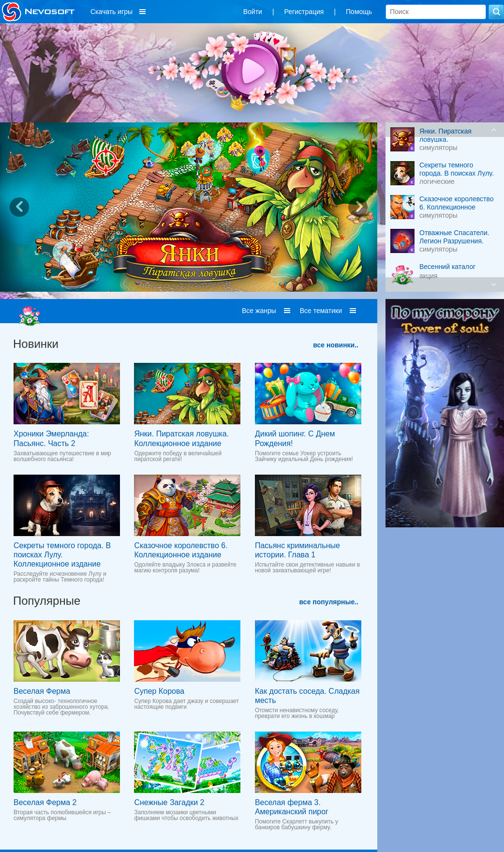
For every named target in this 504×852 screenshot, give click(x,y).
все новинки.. (336, 345)
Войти (253, 12)
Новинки (36, 344)
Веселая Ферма (42, 691)
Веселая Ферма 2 (45, 802)
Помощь (359, 12)
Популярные (47, 601)
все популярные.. (329, 602)
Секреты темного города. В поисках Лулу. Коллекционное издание (62, 555)
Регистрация (304, 12)
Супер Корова (159, 691)
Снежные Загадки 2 (169, 802)
